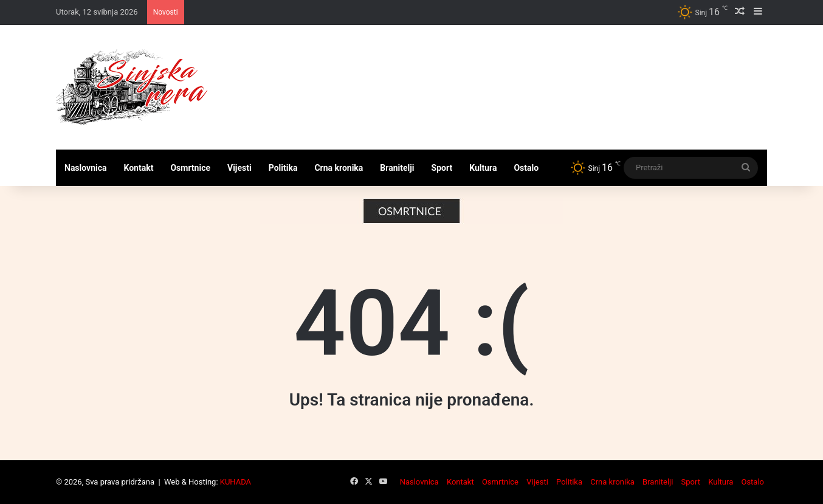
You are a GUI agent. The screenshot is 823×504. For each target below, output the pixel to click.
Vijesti (239, 168)
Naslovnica (86, 168)
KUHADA (236, 482)
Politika (283, 168)
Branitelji (397, 168)
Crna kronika (339, 168)
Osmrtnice (190, 168)
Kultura (483, 168)
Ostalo (526, 168)
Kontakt (139, 168)
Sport (442, 168)
